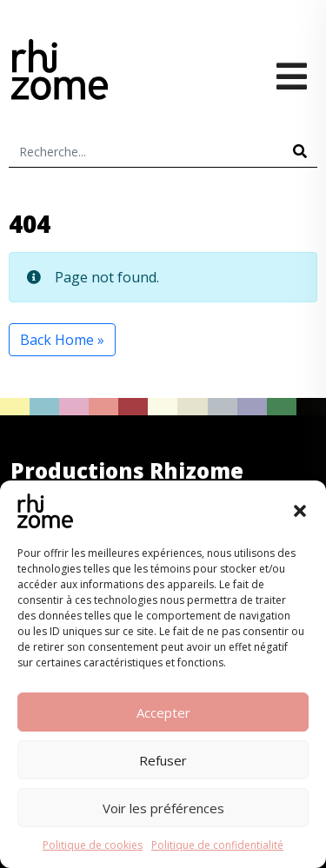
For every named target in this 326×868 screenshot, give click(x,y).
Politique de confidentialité (217, 845)
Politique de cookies (93, 845)
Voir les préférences (163, 808)
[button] (300, 511)
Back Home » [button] (62, 340)
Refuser (163, 760)
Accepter (163, 712)
